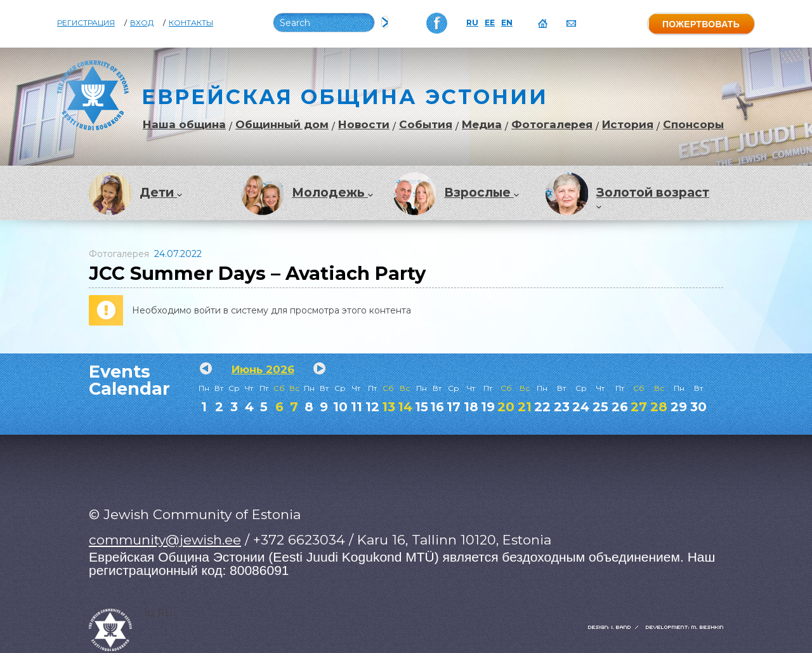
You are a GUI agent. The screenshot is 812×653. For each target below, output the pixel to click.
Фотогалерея (552, 125)
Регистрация (86, 23)
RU (472, 23)
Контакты (191, 23)
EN (507, 23)
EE (490, 23)
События (426, 125)
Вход (142, 23)
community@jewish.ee (165, 540)
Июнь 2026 (263, 369)
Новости (364, 125)
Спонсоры (693, 125)
